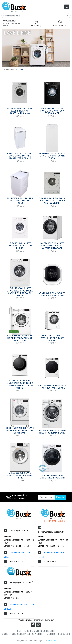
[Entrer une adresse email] (46, 497)
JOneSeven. (52, 641)
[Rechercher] (36, 16)
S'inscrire (60, 497)
